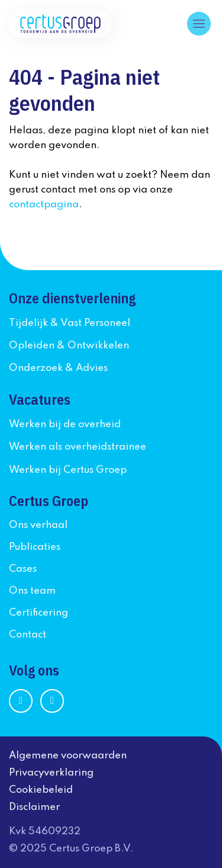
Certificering (38, 613)
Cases (23, 569)
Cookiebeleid (41, 790)
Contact (28, 635)
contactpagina (44, 205)
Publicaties (35, 547)
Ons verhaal (38, 525)
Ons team (32, 591)
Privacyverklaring (51, 773)
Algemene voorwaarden (68, 756)
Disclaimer (34, 807)
